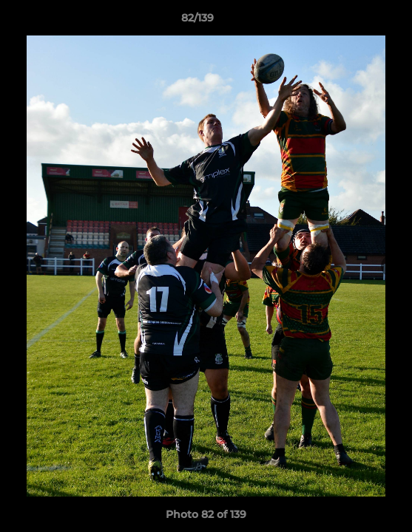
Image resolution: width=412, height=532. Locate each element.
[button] (359, 21)
